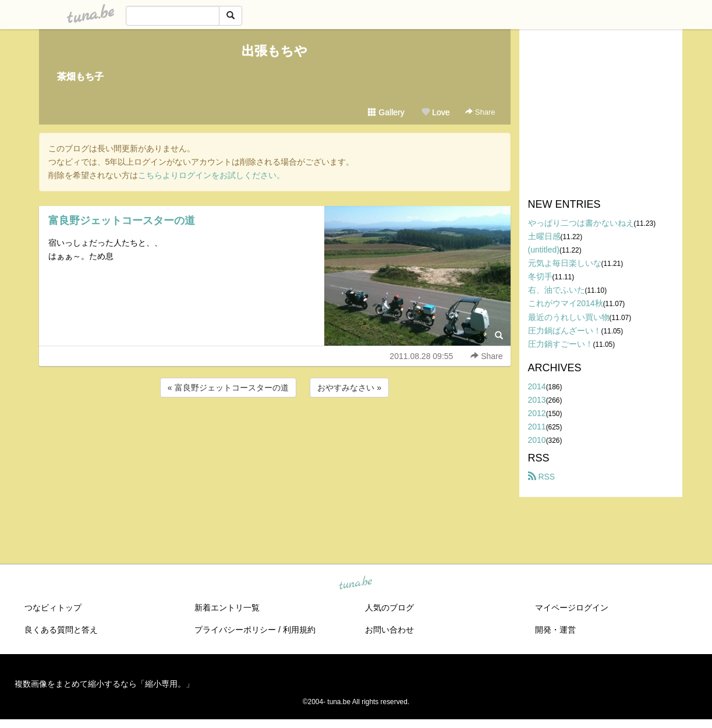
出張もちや (274, 51)
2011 (537, 427)
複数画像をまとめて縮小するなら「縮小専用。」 (104, 684)
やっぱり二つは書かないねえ (581, 223)
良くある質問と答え (61, 630)
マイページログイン (572, 608)
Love (435, 112)
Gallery (386, 112)
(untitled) (544, 250)
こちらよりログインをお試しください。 (211, 175)
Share (480, 112)
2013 (537, 400)
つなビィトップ (53, 608)
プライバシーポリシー (235, 630)
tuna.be (356, 584)
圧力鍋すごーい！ (561, 344)
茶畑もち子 (80, 77)
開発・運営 (555, 630)
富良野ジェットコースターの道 (122, 221)
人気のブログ (389, 608)
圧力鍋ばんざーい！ (565, 331)
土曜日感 (544, 236)
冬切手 (540, 276)
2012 (537, 413)
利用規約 (299, 630)
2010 (537, 440)
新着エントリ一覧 (227, 608)
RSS (542, 477)
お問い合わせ (389, 630)
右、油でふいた (557, 290)
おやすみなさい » (349, 388)
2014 (537, 386)
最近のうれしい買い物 (569, 317)
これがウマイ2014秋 (566, 303)
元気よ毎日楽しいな (565, 263)
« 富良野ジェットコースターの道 (228, 388)
